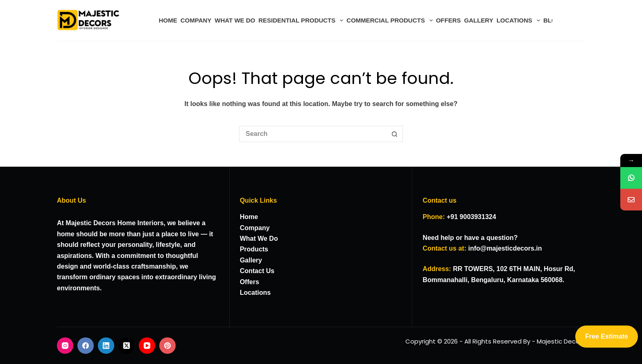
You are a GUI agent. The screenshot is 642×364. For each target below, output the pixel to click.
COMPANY (196, 20)
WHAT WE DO (235, 20)
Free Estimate (607, 336)
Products (254, 249)
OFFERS (449, 20)
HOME (168, 20)
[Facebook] (86, 346)
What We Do (259, 239)
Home (249, 217)
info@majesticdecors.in (505, 248)
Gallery (251, 260)
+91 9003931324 (471, 217)
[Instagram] (65, 346)
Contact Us (257, 271)
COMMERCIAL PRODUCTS (390, 20)
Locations (255, 293)
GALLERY (479, 20)
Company (255, 228)
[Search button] (395, 134)
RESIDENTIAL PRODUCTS (302, 20)
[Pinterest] (167, 346)
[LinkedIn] (106, 346)
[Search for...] (313, 134)
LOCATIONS (519, 20)
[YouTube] (147, 346)
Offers (250, 282)
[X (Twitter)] (127, 346)
